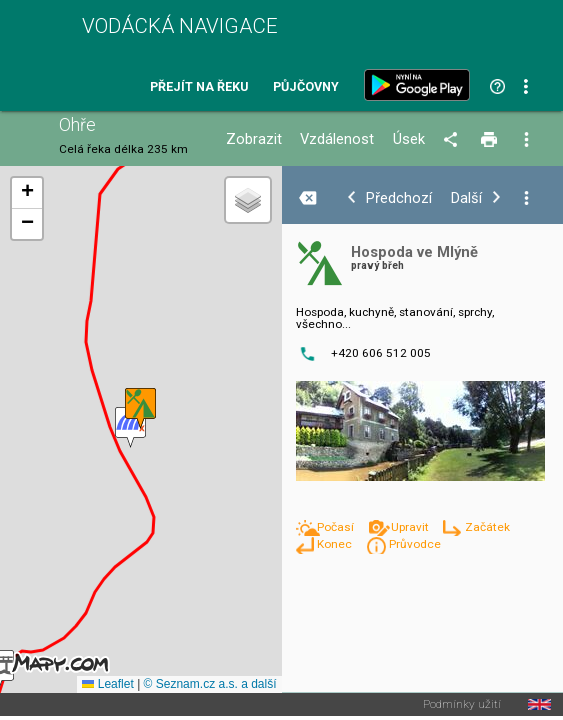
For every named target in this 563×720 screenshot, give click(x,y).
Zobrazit (254, 139)
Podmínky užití (462, 705)
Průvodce (415, 544)
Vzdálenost (337, 139)
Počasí (337, 527)
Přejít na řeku (199, 87)
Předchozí (399, 198)
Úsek (409, 139)
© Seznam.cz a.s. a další (210, 684)
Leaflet (107, 684)
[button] (140, 408)
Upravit (411, 527)
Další (466, 198)
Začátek (487, 527)
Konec (336, 544)
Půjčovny (306, 87)
